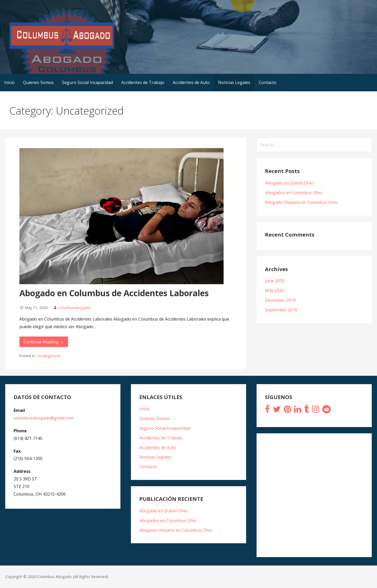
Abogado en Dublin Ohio (289, 183)
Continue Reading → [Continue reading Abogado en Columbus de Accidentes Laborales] (44, 342)
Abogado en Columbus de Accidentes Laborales (114, 293)
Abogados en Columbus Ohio (294, 193)
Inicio (9, 82)
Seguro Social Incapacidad (87, 82)
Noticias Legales (234, 82)
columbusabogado (74, 308)
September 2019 (281, 310)
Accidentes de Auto (191, 82)
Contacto (268, 82)
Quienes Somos (38, 82)
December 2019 (280, 300)
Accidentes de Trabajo (143, 82)
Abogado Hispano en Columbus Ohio (301, 202)
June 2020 (275, 281)
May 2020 (274, 290)
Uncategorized (49, 356)
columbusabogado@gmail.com (44, 418)
